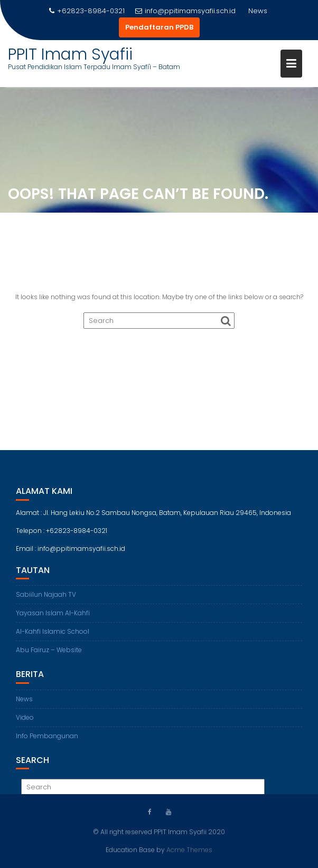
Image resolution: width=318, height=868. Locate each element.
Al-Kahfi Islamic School (53, 636)
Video (25, 721)
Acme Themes (189, 849)
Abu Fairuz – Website (49, 654)
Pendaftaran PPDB (159, 27)
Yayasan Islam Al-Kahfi (53, 617)
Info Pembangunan (47, 740)
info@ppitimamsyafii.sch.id (185, 11)
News (24, 703)
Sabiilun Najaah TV (46, 599)
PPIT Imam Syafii (70, 54)
